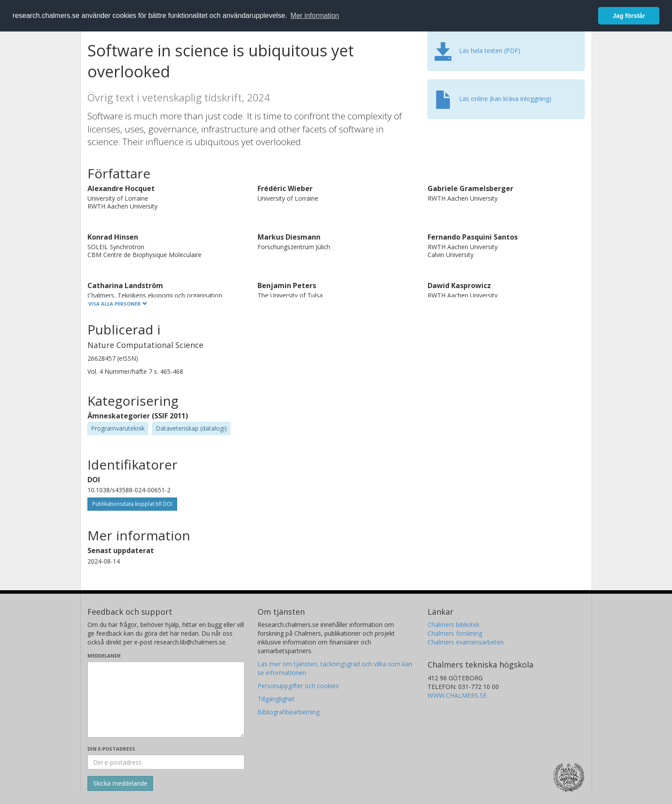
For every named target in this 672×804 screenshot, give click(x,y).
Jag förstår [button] (629, 16)
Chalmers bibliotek (454, 625)
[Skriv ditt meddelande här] (166, 700)
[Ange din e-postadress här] (166, 762)
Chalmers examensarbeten (466, 642)
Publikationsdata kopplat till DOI (132, 504)
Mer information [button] (315, 16)
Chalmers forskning (455, 633)
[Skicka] (120, 783)
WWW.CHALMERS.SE (457, 695)
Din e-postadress (111, 749)
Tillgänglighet (276, 699)
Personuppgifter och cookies (298, 686)
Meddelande (104, 656)
